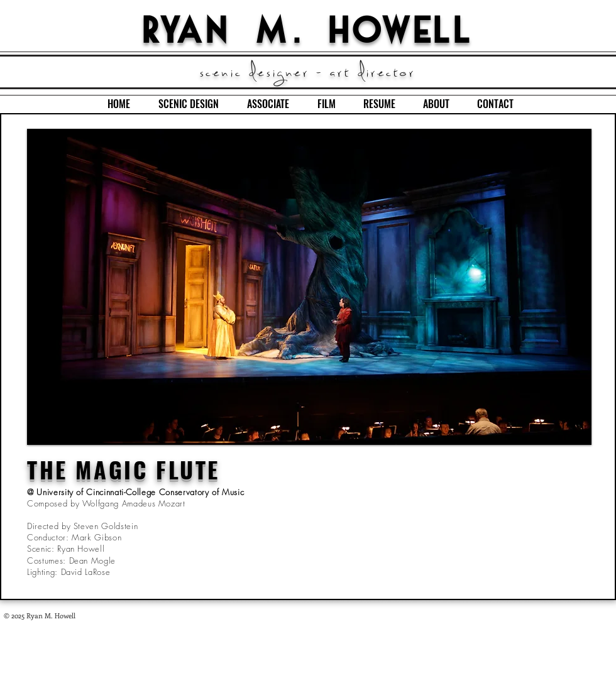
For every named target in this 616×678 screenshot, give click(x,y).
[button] (309, 287)
